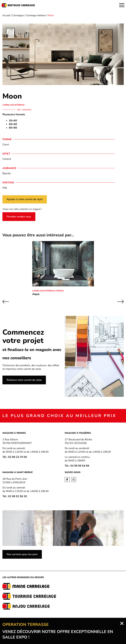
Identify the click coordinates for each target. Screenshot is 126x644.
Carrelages (18, 15)
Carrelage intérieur (36, 15)
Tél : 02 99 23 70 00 (15, 457)
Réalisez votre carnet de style (24, 380)
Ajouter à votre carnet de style (25, 199)
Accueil (6, 15)
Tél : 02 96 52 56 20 (15, 496)
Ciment (7, 159)
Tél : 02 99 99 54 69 (77, 466)
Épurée (7, 173)
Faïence (60, 291)
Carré (6, 145)
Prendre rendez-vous (19, 217)
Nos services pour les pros (22, 554)
